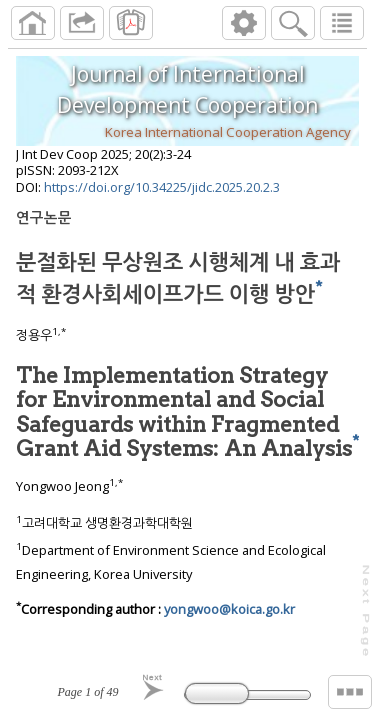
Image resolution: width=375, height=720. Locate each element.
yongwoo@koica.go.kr (229, 609)
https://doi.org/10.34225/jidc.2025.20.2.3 (162, 187)
